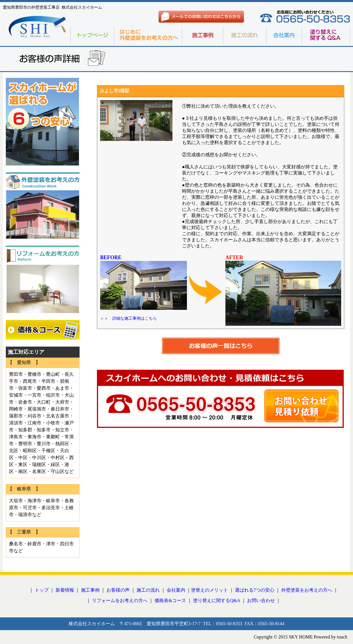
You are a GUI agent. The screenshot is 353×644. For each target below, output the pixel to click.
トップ (42, 590)
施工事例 (90, 590)
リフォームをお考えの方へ (120, 600)
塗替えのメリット (209, 590)
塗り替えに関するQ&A (217, 600)
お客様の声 (118, 590)
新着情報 (65, 590)
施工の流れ (148, 590)
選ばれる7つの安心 (255, 590)
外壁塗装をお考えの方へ (307, 590)
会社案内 (176, 590)
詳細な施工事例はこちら (133, 318)
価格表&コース (170, 600)
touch (342, 637)
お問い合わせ (261, 600)
